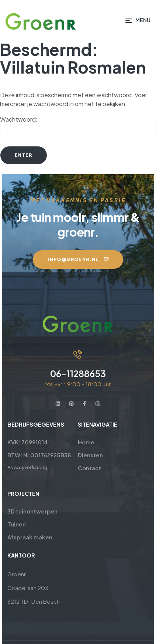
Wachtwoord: (78, 129)
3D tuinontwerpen (31, 511)
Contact (90, 468)
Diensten (91, 455)
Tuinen (15, 524)
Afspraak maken (28, 537)
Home (86, 442)
